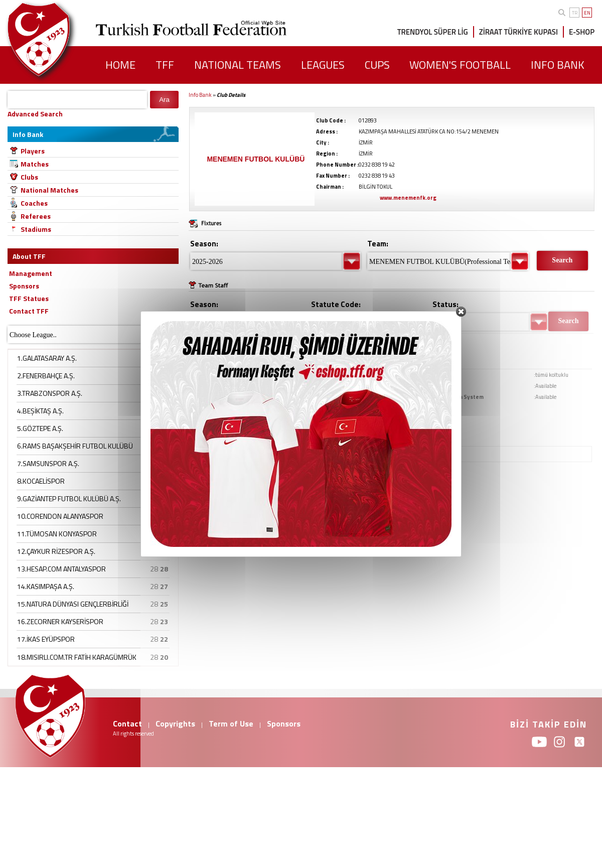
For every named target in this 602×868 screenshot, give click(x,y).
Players (33, 151)
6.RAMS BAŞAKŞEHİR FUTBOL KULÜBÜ (75, 446)
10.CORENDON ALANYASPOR (60, 516)
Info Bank (200, 95)
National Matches (49, 190)
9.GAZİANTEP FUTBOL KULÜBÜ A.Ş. (69, 498)
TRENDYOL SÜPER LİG (433, 32)
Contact (127, 724)
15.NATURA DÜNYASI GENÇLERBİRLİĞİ (73, 604)
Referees (36, 216)
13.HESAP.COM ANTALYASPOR (61, 569)
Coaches (34, 203)
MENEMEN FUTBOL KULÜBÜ (256, 159)
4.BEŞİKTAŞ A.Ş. (40, 411)
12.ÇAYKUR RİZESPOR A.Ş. (56, 551)
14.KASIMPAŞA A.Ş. (46, 586)
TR (575, 13)
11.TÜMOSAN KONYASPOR (57, 534)
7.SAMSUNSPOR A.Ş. (48, 463)
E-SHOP (582, 32)
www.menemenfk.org (408, 198)
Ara (164, 100)
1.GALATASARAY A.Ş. (47, 358)
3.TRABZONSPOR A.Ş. (50, 393)
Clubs (29, 177)
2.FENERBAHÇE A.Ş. (46, 376)
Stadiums (36, 229)
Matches (35, 164)
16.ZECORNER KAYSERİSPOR (60, 621)
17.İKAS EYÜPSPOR (46, 639)
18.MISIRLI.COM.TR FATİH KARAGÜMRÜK (77, 657)
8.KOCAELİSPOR (41, 481)
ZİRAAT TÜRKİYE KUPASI (518, 32)
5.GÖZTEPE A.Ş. (40, 428)
